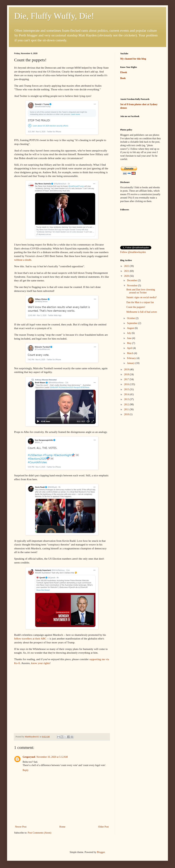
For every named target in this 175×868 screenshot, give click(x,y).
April (130, 348)
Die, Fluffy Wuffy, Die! (54, 16)
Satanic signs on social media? (142, 297)
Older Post (104, 827)
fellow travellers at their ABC (30, 638)
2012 (127, 404)
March (130, 353)
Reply (26, 770)
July (129, 333)
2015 (127, 389)
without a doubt (23, 260)
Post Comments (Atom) (40, 833)
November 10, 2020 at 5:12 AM (52, 757)
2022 (127, 266)
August (131, 328)
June (129, 338)
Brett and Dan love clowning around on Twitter (141, 291)
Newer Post (21, 827)
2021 (127, 271)
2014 (127, 394)
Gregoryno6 (29, 757)
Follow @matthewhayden (133, 252)
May (129, 343)
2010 (127, 414)
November (132, 286)
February (132, 358)
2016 (127, 384)
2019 (127, 369)
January (131, 363)
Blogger (101, 852)
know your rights (40, 663)
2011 (127, 409)
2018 (127, 374)
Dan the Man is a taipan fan (140, 302)
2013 (127, 399)
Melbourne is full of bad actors (142, 312)
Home (62, 827)
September (132, 323)
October (131, 318)
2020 (127, 276)
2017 (127, 379)
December (132, 280)
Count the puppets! (136, 307)
